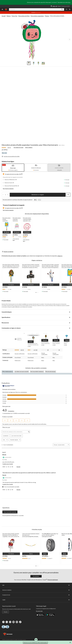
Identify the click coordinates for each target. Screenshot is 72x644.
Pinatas (47, 16)
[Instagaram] (10, 622)
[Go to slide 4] (43, 63)
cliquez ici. (60, 256)
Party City (14, 16)
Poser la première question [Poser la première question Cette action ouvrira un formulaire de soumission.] (10, 512)
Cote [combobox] (5, 440)
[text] (7, 237)
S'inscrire (6, 612)
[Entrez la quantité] (5, 195)
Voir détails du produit (18, 147)
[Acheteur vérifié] (7, 457)
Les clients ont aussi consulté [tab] (22, 372)
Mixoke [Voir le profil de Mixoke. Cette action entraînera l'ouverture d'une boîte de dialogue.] (4, 455)
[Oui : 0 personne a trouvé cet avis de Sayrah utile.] (8, 490)
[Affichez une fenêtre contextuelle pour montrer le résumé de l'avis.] (52, 558)
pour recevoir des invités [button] (16, 436)
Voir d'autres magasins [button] (8, 189)
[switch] (17, 339)
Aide (36, 585)
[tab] (13, 168)
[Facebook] (3, 622)
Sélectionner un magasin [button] (38, 195)
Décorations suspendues (37, 16)
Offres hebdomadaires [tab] (8, 372)
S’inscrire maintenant (53, 580)
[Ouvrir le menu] (2, 9)
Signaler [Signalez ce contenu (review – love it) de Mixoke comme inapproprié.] (18, 467)
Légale (36, 600)
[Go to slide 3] (38, 63)
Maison (9, 16)
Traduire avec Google (8, 464)
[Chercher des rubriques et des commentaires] (16, 432)
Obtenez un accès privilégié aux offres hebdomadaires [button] (35, 643)
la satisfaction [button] (6, 436)
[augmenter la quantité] (3, 195)
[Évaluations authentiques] (9, 386)
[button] (62, 9)
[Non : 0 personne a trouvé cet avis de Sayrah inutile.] (12, 490)
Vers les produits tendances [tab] (37, 372)
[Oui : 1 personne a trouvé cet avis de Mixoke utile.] (8, 467)
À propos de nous (36, 595)
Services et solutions (36, 590)
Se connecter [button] (36, 576)
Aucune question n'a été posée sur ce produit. (13, 515)
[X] (7, 622)
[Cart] (70, 9)
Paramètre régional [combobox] (15, 440)
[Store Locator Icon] (51, 6)
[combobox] (63, 445)
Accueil (4, 16)
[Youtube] (13, 622)
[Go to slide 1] (29, 63)
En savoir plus (39, 611)
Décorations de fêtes (24, 16)
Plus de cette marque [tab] (50, 372)
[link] (7, 148)
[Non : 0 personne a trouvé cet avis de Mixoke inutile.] (12, 467)
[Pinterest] (17, 622)
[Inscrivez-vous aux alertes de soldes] (11, 156)
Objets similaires (29, 147)
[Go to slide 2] (34, 63)
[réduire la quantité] (8, 195)
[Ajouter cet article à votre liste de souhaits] (68, 195)
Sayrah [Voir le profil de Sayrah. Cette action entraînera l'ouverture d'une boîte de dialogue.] (4, 475)
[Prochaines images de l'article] (70, 40)
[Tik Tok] (20, 622)
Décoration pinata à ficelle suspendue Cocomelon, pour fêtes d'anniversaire (30, 145)
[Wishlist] (67, 9)
